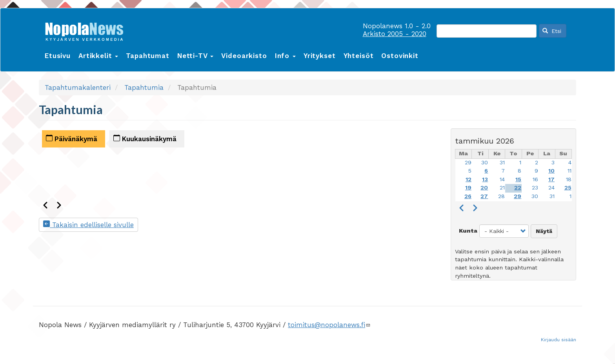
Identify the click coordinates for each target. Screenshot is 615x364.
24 (551, 188)
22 (518, 188)
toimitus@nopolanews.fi (329, 325)
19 (468, 188)
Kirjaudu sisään (559, 340)
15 (518, 179)
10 (551, 171)
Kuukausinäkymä (145, 139)
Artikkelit (98, 56)
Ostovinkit (400, 56)
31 (502, 163)
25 (568, 188)
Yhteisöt (359, 56)
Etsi (552, 31)
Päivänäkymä (72, 139)
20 (484, 188)
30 (485, 163)
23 (535, 188)
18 (569, 179)
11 (570, 171)
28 (501, 196)
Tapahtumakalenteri (78, 87)
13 (485, 179)
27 (484, 196)
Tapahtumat (148, 56)
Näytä (544, 231)
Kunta (468, 231)
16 (535, 179)
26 (468, 196)
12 (469, 179)
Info (285, 56)
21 (502, 188)
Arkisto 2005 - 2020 (395, 34)
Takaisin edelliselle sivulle (88, 225)
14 (502, 179)
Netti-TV (196, 56)
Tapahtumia (144, 87)
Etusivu (58, 56)
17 (551, 179)
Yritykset (320, 56)
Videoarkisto (244, 56)
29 (468, 163)
